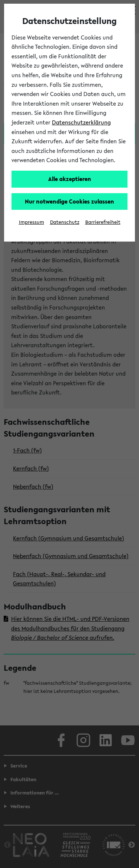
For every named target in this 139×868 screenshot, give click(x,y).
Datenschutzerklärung (81, 122)
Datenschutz (65, 222)
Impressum (32, 222)
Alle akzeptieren (70, 179)
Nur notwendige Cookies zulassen (69, 201)
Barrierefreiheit (103, 222)
